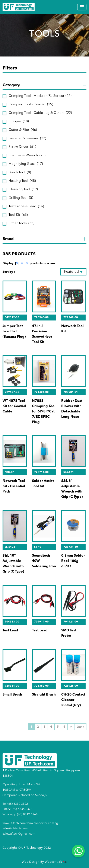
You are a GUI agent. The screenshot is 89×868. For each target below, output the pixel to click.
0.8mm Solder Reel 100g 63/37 (73, 561)
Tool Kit (18, 215)
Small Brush (12, 695)
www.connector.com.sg (42, 823)
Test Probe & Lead (26, 207)
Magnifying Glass (26, 164)
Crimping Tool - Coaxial (31, 105)
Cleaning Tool (23, 190)
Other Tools (21, 224)
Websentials (56, 862)
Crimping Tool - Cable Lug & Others (40, 113)
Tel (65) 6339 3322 (15, 804)
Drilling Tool (21, 198)
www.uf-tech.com (14, 823)
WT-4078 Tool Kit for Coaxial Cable (14, 406)
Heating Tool (22, 181)
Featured (71, 272)
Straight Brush (44, 695)
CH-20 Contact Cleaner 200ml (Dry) (73, 700)
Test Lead (10, 631)
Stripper (19, 122)
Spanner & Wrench (27, 156)
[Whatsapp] (78, 851)
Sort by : (9, 272)
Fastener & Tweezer (27, 139)
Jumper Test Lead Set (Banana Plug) (14, 332)
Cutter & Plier (23, 130)
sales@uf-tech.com (15, 828)
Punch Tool (20, 173)
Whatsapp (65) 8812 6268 (20, 814)
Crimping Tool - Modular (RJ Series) (40, 96)
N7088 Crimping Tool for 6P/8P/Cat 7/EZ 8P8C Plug (44, 412)
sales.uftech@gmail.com (19, 834)
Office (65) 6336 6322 (17, 809)
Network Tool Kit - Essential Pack (14, 486)
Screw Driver (22, 147)
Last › (80, 727)
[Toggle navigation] (82, 7)
